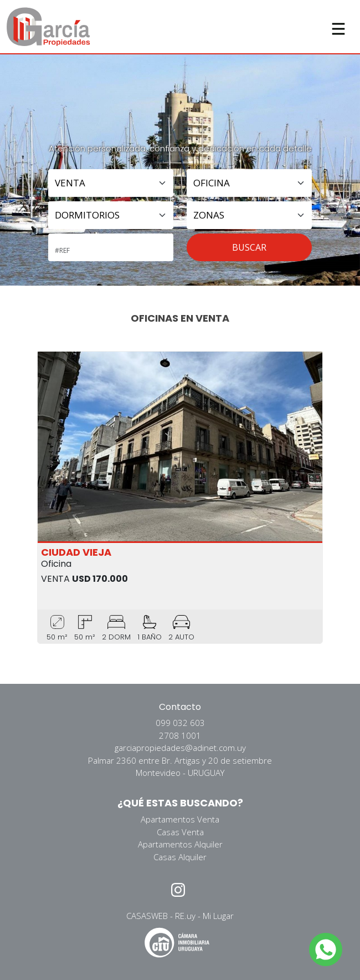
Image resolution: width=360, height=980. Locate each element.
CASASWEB (147, 916)
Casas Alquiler (180, 857)
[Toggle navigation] (338, 27)
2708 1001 (180, 735)
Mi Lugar (218, 916)
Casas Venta (180, 832)
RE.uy (185, 916)
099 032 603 (180, 723)
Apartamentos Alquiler (180, 844)
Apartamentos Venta (180, 819)
